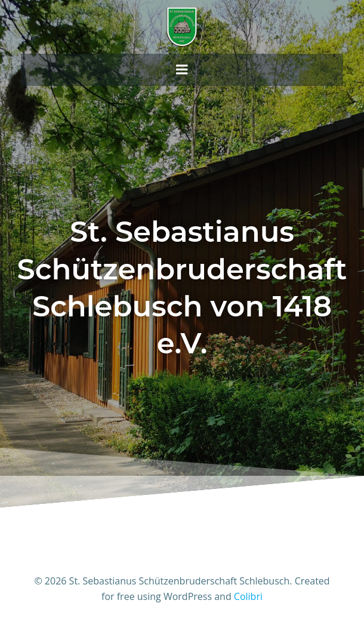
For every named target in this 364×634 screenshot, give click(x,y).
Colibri (248, 596)
